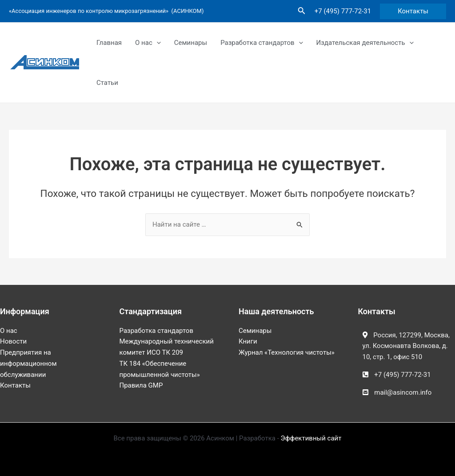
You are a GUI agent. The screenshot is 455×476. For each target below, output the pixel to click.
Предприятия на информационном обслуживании (28, 364)
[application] (157, 43)
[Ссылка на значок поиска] (302, 11)
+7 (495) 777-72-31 (343, 11)
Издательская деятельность (365, 43)
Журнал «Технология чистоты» (287, 352)
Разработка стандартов (261, 43)
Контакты (15, 385)
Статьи (107, 83)
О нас (148, 43)
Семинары (191, 43)
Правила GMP (141, 385)
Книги (248, 341)
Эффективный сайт (311, 438)
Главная (109, 43)
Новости (13, 341)
